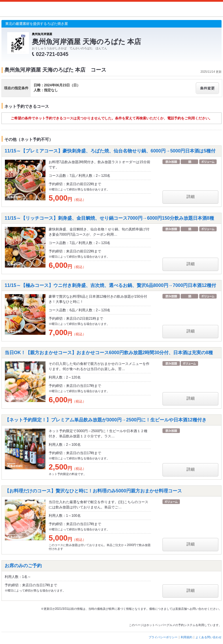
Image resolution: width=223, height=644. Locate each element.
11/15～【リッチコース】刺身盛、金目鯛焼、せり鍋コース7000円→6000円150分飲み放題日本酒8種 (109, 218)
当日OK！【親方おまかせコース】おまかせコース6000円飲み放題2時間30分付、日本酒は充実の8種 (109, 353)
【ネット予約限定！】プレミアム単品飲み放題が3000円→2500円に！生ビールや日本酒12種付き (106, 420)
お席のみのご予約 (23, 566)
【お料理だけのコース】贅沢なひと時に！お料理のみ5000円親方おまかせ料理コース (93, 491)
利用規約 (187, 637)
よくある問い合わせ (209, 637)
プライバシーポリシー (163, 637)
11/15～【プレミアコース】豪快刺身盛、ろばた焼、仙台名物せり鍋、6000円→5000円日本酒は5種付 (110, 151)
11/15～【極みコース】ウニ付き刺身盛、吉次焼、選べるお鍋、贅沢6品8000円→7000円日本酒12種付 (110, 285)
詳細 (191, 197)
